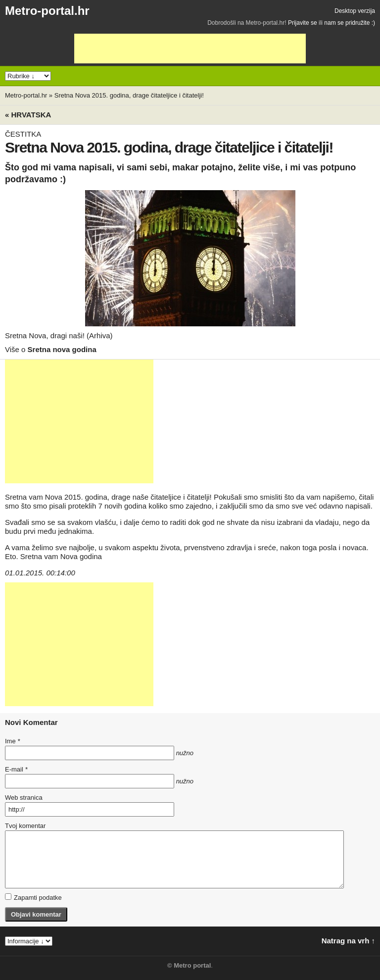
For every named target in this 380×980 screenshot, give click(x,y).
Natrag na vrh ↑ (348, 941)
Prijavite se (303, 23)
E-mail (16, 769)
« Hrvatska (28, 115)
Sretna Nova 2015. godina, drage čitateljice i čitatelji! (129, 95)
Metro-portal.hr (47, 11)
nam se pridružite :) (350, 23)
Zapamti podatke (33, 897)
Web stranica (24, 798)
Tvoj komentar (25, 826)
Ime (12, 741)
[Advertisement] (190, 49)
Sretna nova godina (62, 349)
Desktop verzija (355, 11)
